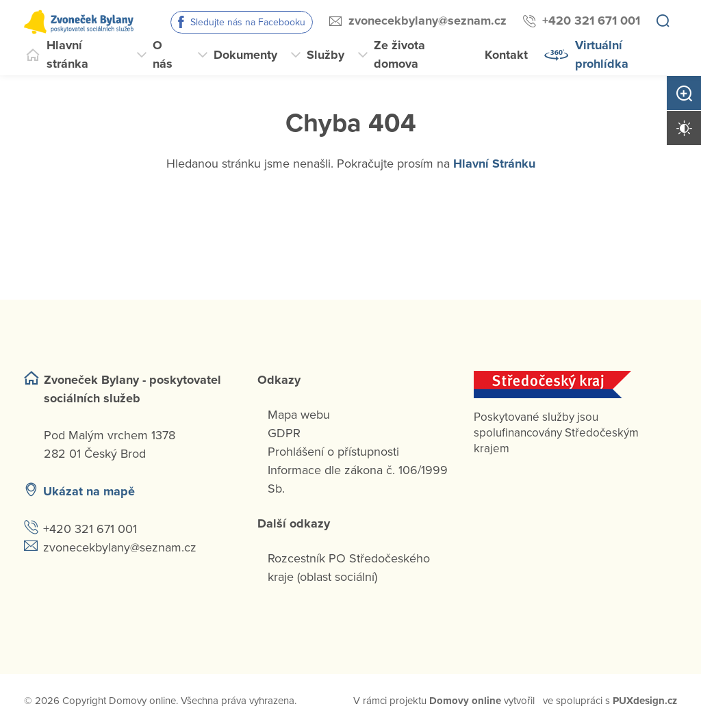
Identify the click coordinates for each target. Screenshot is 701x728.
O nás (163, 54)
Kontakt (506, 55)
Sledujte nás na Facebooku (248, 22)
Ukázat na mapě (89, 491)
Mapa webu (299, 415)
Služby (326, 55)
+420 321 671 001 (591, 21)
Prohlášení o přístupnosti (333, 452)
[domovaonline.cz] (465, 701)
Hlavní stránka (67, 54)
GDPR (284, 433)
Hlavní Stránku (494, 164)
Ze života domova (399, 54)
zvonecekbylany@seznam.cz (428, 21)
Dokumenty (245, 55)
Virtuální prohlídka (602, 54)
